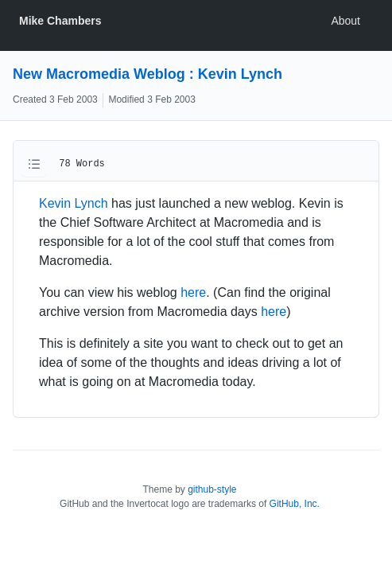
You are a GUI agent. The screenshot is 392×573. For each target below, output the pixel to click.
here (193, 292)
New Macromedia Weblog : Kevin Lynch (147, 74)
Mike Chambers (60, 21)
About (345, 21)
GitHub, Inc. (295, 504)
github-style (212, 489)
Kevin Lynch (74, 203)
